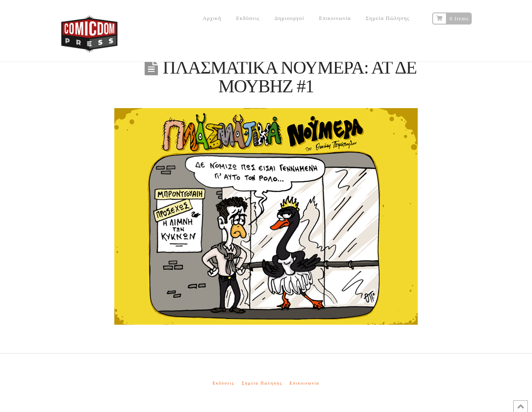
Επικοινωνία (305, 383)
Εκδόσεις (223, 383)
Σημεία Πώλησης (262, 383)
